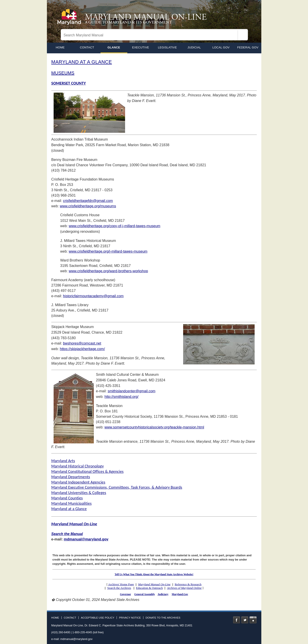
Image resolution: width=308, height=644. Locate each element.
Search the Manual (67, 534)
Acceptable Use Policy (98, 618)
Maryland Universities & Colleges (79, 493)
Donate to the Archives (163, 618)
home (60, 47)
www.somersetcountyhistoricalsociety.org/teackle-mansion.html (154, 427)
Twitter (245, 620)
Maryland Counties (67, 498)
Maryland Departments (71, 477)
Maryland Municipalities (72, 503)
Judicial (194, 47)
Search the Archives (119, 588)
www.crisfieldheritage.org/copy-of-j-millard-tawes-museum (115, 226)
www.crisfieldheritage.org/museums (88, 206)
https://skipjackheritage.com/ (82, 349)
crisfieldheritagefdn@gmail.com (88, 201)
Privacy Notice (130, 618)
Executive (140, 47)
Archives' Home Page (121, 584)
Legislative (167, 47)
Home (55, 618)
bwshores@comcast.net (82, 343)
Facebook (237, 620)
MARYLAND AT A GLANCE (82, 62)
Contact (87, 47)
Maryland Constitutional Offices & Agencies (88, 472)
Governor (125, 594)
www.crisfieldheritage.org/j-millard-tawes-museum (108, 251)
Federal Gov (248, 47)
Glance (114, 47)
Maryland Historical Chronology (78, 466)
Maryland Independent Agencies (78, 482)
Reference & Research (188, 584)
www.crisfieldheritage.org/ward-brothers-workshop (108, 271)
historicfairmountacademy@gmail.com (93, 296)
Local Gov (221, 47)
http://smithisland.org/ (122, 397)
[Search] (243, 35)
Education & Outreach (149, 588)
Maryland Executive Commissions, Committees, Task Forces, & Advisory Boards (117, 487)
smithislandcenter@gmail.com (132, 391)
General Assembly (145, 594)
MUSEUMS (63, 73)
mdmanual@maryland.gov (86, 539)
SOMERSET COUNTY (69, 83)
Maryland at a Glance (69, 509)
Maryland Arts (63, 461)
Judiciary (163, 594)
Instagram (253, 620)
